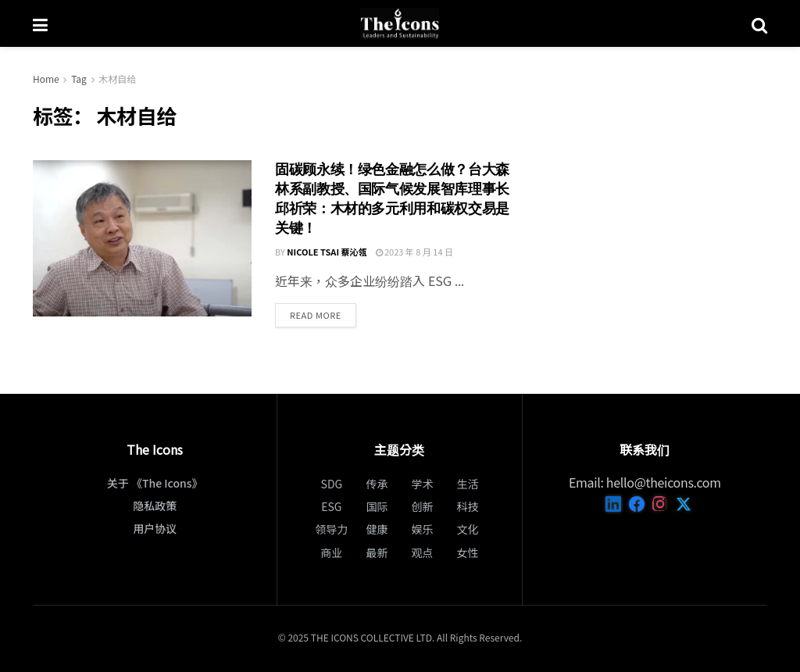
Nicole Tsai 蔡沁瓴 (327, 252)
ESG (331, 506)
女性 (468, 552)
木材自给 (117, 79)
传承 (377, 484)
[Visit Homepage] (399, 23)
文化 (468, 529)
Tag (79, 79)
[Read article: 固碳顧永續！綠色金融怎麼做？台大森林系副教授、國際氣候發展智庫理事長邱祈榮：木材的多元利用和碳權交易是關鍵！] (142, 238)
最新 (377, 552)
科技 (468, 506)
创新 (423, 506)
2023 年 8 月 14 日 (415, 252)
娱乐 (423, 529)
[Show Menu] (40, 23)
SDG (332, 484)
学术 (423, 484)
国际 (377, 506)
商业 (331, 552)
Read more (323, 315)
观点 (423, 552)
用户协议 (155, 528)
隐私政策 (155, 506)
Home (46, 79)
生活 (468, 484)
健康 (377, 529)
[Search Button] (759, 23)
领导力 (331, 529)
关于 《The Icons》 (155, 483)
